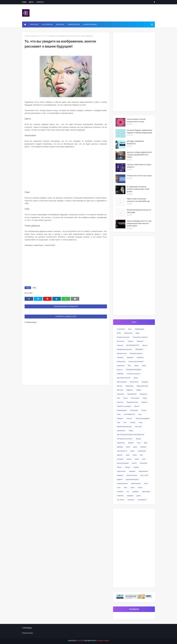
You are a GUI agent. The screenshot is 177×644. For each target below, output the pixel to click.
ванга (128, 447)
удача (139, 496)
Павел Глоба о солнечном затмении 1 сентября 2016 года (138, 200)
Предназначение (132, 402)
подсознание (121, 471)
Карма (136, 366)
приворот (120, 475)
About (31, 2)
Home (24, 2)
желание (143, 447)
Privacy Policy (28, 633)
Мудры (139, 390)
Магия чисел (134, 382)
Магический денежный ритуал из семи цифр (139, 211)
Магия (136, 378)
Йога (129, 366)
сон (128, 492)
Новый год (120, 394)
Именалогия (121, 362)
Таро (119, 422)
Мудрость (130, 390)
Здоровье (130, 357)
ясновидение (142, 500)
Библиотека (128, 333)
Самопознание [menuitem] (90, 24)
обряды (127, 467)
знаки (128, 455)
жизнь (132, 451)
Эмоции (138, 439)
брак (146, 443)
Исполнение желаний (136, 362)
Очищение (143, 394)
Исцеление (121, 366)
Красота (120, 370)
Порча (145, 398)
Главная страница (31, 36)
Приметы (144, 402)
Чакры (131, 431)
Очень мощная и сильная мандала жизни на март (136, 120)
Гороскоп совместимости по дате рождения (139, 166)
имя (141, 455)
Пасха (125, 398)
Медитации (129, 386)
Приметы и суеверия (124, 406)
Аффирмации (139, 329)
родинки (120, 479)
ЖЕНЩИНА (139, 349)
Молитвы (120, 390)
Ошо (118, 398)
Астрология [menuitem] (47, 24)
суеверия (135, 492)
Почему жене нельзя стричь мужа (139, 176)
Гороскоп (120, 345)
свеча (146, 483)
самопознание (136, 483)
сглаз (119, 487)
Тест (40, 36)
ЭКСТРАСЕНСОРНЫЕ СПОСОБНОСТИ (131, 435)
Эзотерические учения (125, 439)
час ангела (121, 500)
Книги (144, 366)
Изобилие (140, 357)
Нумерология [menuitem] (74, 24)
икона (135, 455)
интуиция (120, 459)
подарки (136, 467)
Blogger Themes (103, 641)
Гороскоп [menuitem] (34, 24)
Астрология (121, 329)
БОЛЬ (119, 333)
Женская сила (122, 353)
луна (144, 459)
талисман (120, 496)
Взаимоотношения (123, 337)
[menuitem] (25, 24)
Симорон (120, 418)
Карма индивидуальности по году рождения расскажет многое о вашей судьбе (139, 223)
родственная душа (132, 479)
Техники (133, 422)
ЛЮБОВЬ (120, 374)
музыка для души (123, 463)
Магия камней (122, 382)
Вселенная (121, 341)
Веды (137, 333)
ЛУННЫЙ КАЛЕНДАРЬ (134, 370)
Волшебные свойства (140, 337)
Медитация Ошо (142, 386)
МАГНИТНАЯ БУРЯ (124, 378)
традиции (130, 496)
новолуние (144, 463)
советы (140, 487)
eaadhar (80, 641)
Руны (119, 414)
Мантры (120, 386)
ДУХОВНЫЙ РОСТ (133, 345)
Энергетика (121, 443)
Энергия (131, 443)
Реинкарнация (122, 410)
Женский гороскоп (136, 353)
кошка (137, 459)
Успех (141, 422)
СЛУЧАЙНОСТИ (129, 414)
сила (125, 487)
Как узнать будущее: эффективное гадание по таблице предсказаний (140, 131)
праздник (132, 471)
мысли (134, 463)
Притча (137, 406)
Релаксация (134, 410)
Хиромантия (121, 431)
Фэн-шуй (138, 427)
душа (135, 447)
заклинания (142, 451)
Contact (40, 2)
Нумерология (132, 394)
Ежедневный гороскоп (124, 349)
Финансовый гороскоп (124, 427)
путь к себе (144, 475)
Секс (140, 414)
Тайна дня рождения (142, 418)
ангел (139, 443)
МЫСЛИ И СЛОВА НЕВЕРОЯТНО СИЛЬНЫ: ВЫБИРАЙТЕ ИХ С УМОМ (139, 155)
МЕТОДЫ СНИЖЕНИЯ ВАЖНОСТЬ (135, 143)
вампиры (120, 447)
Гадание (130, 341)
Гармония (140, 341)
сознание (120, 492)
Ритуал (144, 410)
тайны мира (146, 492)
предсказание (143, 471)
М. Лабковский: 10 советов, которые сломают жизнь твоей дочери (138, 189)
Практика (120, 402)
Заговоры (120, 357)
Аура (130, 329)
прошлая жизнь (132, 475)
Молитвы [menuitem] (60, 24)
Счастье (129, 418)
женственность (122, 451)
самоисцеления (122, 483)
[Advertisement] (66, 171)
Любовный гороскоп (133, 374)
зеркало (120, 455)
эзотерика (131, 500)
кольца (129, 459)
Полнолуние (135, 398)
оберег (119, 467)
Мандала (145, 382)
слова (132, 487)
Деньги (145, 345)
